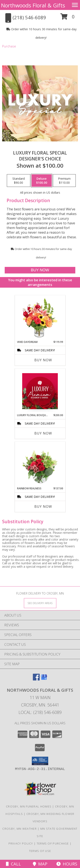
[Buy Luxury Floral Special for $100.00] (40, 270)
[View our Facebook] (36, 679)
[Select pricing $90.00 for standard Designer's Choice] (19, 181)
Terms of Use (40, 851)
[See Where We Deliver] (40, 603)
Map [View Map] (40, 864)
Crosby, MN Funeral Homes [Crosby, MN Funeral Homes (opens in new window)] (29, 806)
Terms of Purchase (53, 843)
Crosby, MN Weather (19, 829)
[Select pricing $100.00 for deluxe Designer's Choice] (42, 181)
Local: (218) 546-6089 (40, 712)
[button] (68, 18)
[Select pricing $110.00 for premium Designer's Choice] (64, 181)
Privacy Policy (21, 843)
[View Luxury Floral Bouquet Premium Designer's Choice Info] (40, 391)
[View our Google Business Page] (44, 679)
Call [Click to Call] (13, 864)
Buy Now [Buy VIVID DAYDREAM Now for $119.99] (43, 360)
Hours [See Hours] (67, 864)
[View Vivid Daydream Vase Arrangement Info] (40, 318)
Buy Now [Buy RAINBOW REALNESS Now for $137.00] (43, 506)
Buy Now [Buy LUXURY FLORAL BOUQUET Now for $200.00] (43, 433)
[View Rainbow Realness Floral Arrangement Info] (40, 464)
